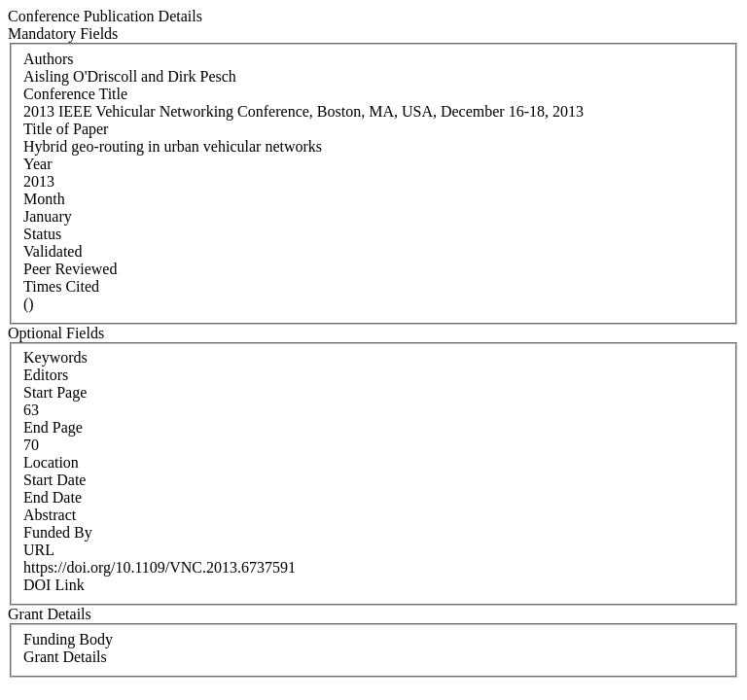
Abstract (50, 515)
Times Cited (61, 286)
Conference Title (75, 94)
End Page (53, 427)
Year (37, 164)
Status (42, 234)
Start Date (54, 480)
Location (51, 462)
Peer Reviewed (70, 269)
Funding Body (68, 639)
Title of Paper (66, 129)
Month (44, 199)
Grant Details (65, 657)
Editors (46, 375)
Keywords (55, 357)
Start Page (55, 392)
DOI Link (54, 585)
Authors (49, 59)
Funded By (58, 532)
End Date (53, 497)
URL (39, 550)
